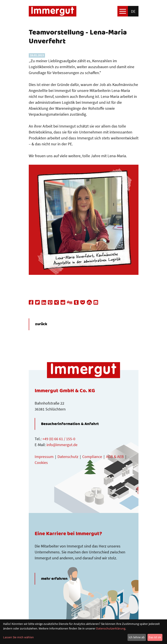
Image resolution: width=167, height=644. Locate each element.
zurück (41, 324)
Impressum (44, 457)
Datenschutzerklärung (111, 628)
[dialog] (83, 632)
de (133, 11)
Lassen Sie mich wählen (18, 637)
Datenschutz (68, 457)
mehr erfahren (54, 579)
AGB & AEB (115, 457)
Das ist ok (155, 637)
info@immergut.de (62, 445)
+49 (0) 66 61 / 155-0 (59, 439)
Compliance (92, 457)
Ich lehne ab (137, 637)
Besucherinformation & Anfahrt (70, 424)
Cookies (41, 462)
